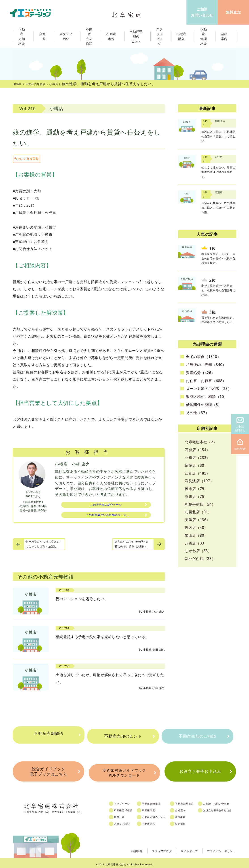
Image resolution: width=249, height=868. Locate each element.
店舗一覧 (123, 814)
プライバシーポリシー (219, 848)
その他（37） (197, 413)
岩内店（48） (196, 528)
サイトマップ (184, 848)
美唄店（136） (197, 520)
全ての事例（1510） (203, 357)
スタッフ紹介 (126, 821)
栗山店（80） (196, 535)
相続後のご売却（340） (206, 365)
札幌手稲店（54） (200, 504)
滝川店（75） (196, 496)
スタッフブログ (153, 848)
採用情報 (126, 848)
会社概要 (187, 814)
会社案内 (187, 807)
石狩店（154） (197, 450)
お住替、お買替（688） (206, 381)
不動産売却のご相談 (197, 736)
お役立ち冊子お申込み (200, 771)
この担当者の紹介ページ (106, 505)
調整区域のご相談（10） (207, 397)
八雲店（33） (196, 543)
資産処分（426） (200, 373)
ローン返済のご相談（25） (209, 389)
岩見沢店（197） (199, 481)
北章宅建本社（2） (201, 442)
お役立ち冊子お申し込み (227, 807)
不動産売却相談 (127, 807)
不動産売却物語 (49, 736)
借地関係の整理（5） (204, 405)
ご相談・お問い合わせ (226, 801)
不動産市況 (113, 36)
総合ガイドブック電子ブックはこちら (48, 771)
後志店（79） (196, 489)
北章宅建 (129, 14)
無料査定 (240, 445)
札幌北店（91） (198, 512)
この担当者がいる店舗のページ (106, 517)
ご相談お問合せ (240, 425)
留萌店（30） (196, 465)
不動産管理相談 (192, 801)
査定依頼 (187, 821)
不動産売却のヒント (123, 736)
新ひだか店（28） (200, 559)
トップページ (126, 801)
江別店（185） (197, 473)
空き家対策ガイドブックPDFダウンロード (124, 771)
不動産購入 (154, 821)
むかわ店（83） (198, 551)
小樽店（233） (197, 458)
